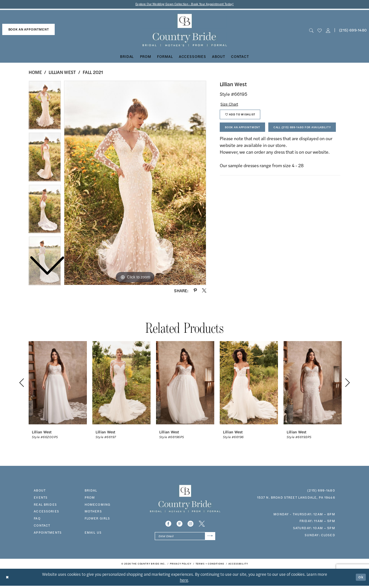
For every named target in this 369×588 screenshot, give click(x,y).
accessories (46, 512)
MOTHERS (93, 512)
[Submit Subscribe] (209, 538)
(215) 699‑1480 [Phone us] (353, 31)
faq (37, 519)
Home (35, 73)
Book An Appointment (246, 132)
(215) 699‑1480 (321, 491)
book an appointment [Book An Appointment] (29, 30)
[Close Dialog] (8, 579)
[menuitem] (28, 30)
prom (90, 498)
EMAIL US (93, 533)
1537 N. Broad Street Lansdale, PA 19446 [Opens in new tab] (296, 498)
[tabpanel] (135, 184)
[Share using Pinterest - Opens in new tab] (195, 291)
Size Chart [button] (231, 105)
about (40, 491)
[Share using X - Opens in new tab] (204, 291)
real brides (45, 505)
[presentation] (58, 384)
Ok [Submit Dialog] (360, 579)
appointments (48, 533)
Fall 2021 (93, 73)
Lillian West (62, 73)
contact (42, 526)
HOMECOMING (98, 505)
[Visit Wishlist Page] (320, 31)
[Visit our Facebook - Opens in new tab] (168, 524)
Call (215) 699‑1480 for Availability (259, 147)
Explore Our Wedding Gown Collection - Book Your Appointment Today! (184, 5)
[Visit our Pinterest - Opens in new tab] (180, 524)
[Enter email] (185, 538)
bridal (91, 491)
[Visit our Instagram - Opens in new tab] (190, 524)
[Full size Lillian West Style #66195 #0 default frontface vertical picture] (135, 184)
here (184, 582)
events (41, 498)
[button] (328, 31)
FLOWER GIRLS (97, 519)
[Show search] (311, 31)
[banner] (184, 31)
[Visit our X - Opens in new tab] (202, 524)
